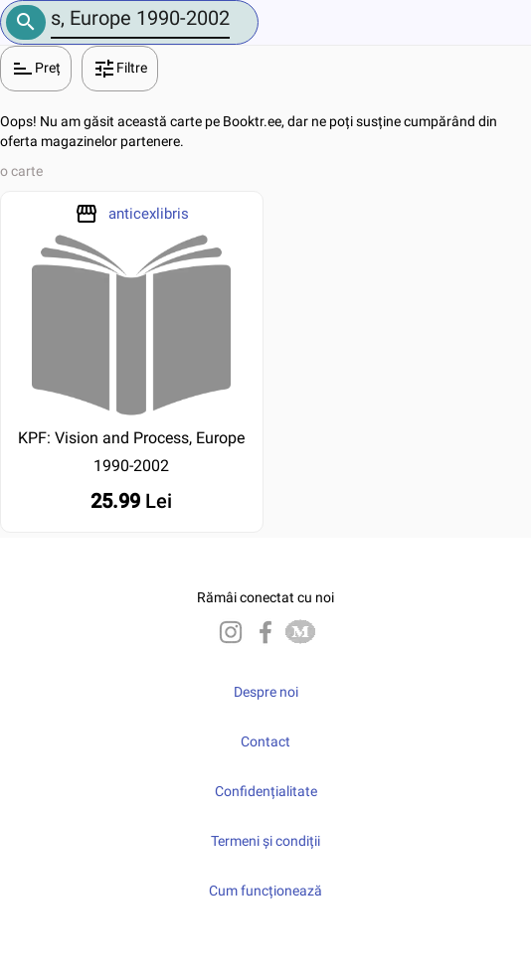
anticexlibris (149, 214)
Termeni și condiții (265, 841)
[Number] (140, 18)
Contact (265, 741)
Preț (36, 69)
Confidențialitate (266, 791)
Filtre (120, 69)
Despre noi (266, 692)
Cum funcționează (265, 891)
